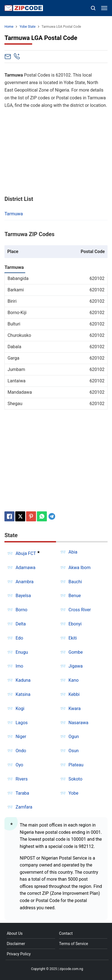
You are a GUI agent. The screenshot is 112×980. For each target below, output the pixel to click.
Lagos (22, 723)
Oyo (19, 765)
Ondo (21, 751)
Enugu (22, 652)
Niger (21, 737)
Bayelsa (23, 596)
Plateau (76, 765)
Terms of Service (74, 944)
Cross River (80, 610)
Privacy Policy (19, 954)
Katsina (23, 694)
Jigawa (76, 666)
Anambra (25, 582)
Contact (66, 933)
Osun (74, 751)
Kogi (20, 709)
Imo (19, 666)
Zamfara (24, 807)
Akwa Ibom (80, 568)
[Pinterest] (31, 516)
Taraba (22, 793)
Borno (21, 610)
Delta (21, 624)
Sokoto (75, 779)
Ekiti (73, 638)
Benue (75, 596)
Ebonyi (75, 624)
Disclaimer (16, 944)
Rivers (22, 779)
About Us (15, 933)
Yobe (73, 793)
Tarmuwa (14, 214)
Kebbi (74, 694)
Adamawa (26, 568)
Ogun (74, 737)
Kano (74, 680)
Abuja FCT (26, 553)
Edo (19, 638)
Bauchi (75, 582)
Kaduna (23, 680)
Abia (73, 552)
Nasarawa (78, 723)
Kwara (75, 709)
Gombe (76, 652)
